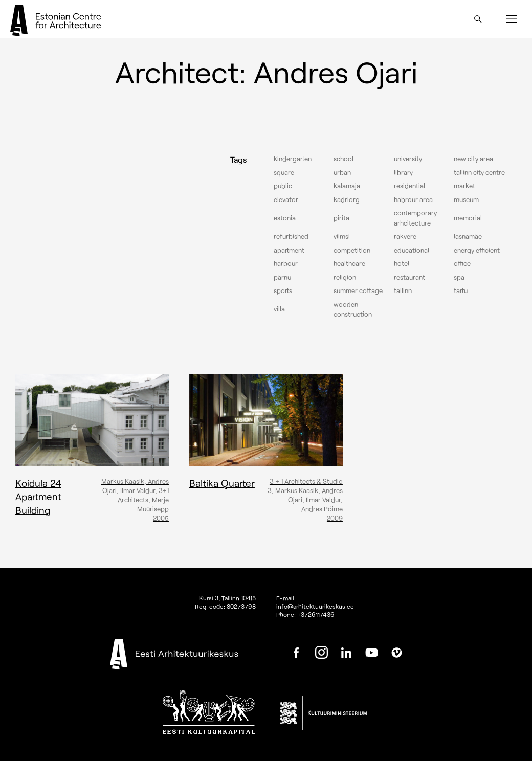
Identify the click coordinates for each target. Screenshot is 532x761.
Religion (345, 277)
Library (403, 172)
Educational (412, 250)
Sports (283, 290)
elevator (286, 199)
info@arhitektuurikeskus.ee (315, 606)
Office (462, 263)
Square (284, 172)
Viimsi (342, 236)
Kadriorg (347, 199)
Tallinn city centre (479, 172)
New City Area (473, 159)
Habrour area (413, 199)
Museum (466, 199)
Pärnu (282, 277)
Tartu (461, 290)
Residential (409, 186)
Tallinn (403, 290)
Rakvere (405, 236)
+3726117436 (316, 614)
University (408, 159)
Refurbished (291, 236)
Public (283, 186)
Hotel (402, 263)
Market (464, 186)
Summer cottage (358, 290)
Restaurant (409, 277)
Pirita (341, 218)
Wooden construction (353, 309)
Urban (342, 172)
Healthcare (349, 263)
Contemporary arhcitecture (415, 218)
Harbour (286, 263)
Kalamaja (347, 186)
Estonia (285, 218)
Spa (459, 277)
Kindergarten (293, 159)
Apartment (289, 250)
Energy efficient (477, 250)
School (343, 159)
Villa (279, 309)
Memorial (468, 218)
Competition (352, 250)
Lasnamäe (468, 236)
